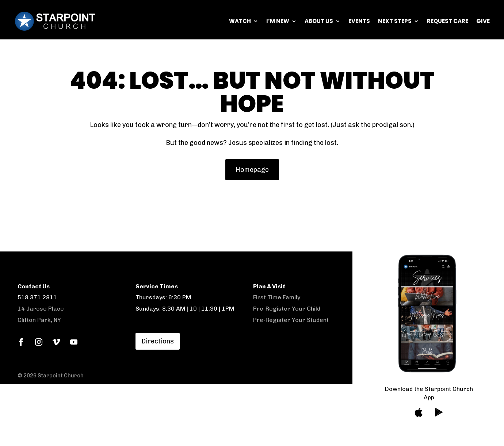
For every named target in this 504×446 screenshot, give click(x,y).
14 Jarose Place (41, 309)
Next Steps (395, 21)
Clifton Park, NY (39, 320)
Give (483, 21)
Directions (158, 341)
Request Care (448, 21)
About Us (319, 21)
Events (359, 21)
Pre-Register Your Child (287, 309)
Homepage (252, 170)
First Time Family (277, 297)
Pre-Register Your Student (291, 320)
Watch (240, 21)
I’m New (278, 21)
